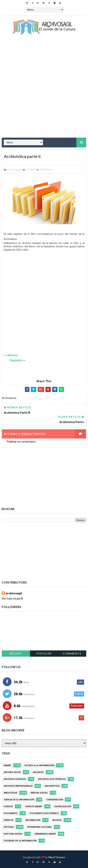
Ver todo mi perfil (12, 599)
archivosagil (14, 593)
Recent (16, 653)
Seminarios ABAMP (45, 834)
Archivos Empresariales (18, 786)
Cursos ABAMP (34, 807)
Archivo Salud (12, 772)
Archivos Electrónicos (52, 779)
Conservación (54, 800)
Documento (11, 813)
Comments (72, 653)
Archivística (46, 170)
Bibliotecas (11, 793)
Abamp (8, 765)
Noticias (9, 827)
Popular (44, 653)
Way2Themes (57, 857)
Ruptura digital (13, 834)
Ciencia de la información (19, 800)
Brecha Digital (39, 793)
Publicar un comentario (21, 442)
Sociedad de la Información (20, 841)
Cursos (8, 807)
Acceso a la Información (39, 765)
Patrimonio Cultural (40, 827)
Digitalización (63, 807)
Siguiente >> (17, 360)
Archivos (38, 772)
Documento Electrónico (44, 813)
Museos (57, 820)
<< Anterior (11, 355)
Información (33, 820)
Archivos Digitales (15, 779)
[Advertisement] (44, 90)
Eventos (9, 820)
